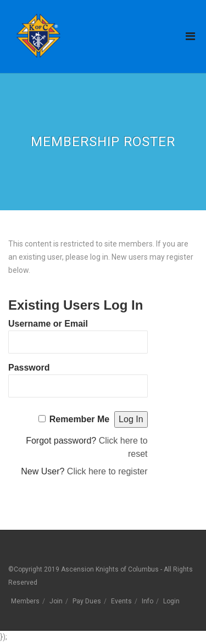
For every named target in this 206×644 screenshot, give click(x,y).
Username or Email (48, 324)
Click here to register (107, 471)
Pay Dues (87, 601)
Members (25, 601)
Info (147, 601)
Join (56, 601)
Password (29, 368)
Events (121, 601)
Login (171, 601)
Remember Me (79, 419)
